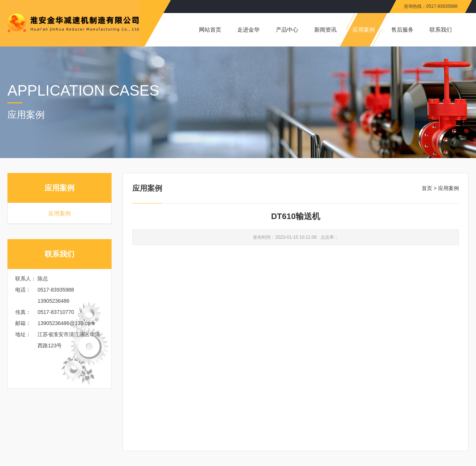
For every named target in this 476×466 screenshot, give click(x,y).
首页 (427, 188)
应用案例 (59, 213)
